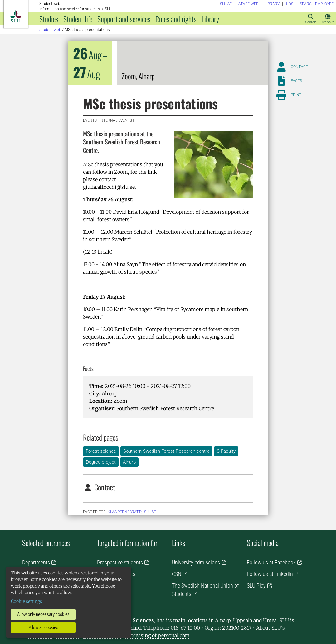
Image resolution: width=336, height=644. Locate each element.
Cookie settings (27, 601)
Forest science (101, 451)
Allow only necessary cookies (43, 614)
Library (210, 19)
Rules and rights (176, 19)
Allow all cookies (44, 627)
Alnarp (129, 462)
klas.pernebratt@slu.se (132, 512)
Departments (36, 562)
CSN (177, 574)
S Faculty (226, 451)
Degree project (101, 462)
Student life (78, 19)
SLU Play (256, 585)
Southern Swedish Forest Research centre (166, 451)
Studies (49, 19)
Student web (50, 29)
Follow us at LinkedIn (270, 574)
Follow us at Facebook (271, 562)
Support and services (124, 19)
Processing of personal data (157, 635)
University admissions (196, 562)
